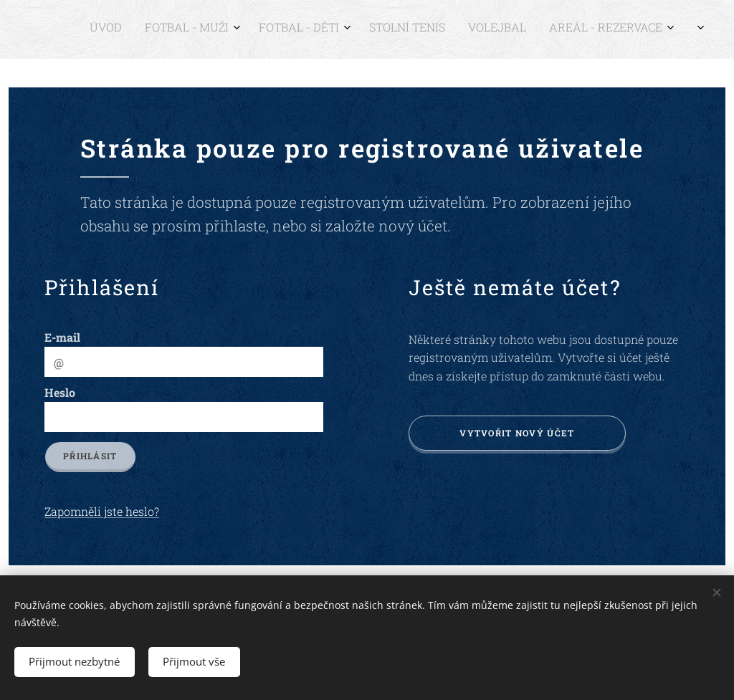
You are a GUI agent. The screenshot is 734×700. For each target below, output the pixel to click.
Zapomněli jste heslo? (102, 511)
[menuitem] (531, 29)
